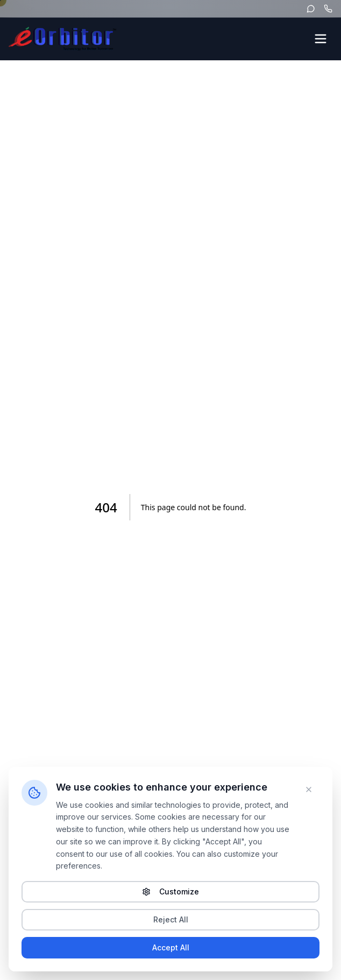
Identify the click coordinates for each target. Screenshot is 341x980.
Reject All (171, 919)
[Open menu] (321, 39)
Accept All (171, 947)
